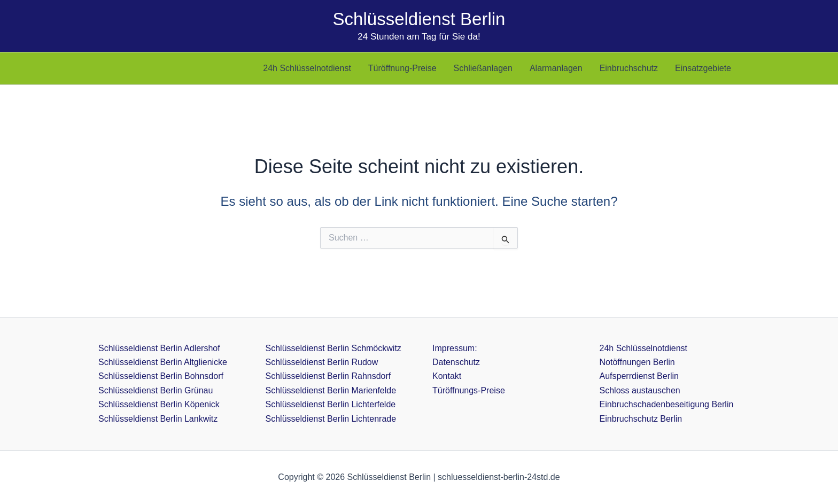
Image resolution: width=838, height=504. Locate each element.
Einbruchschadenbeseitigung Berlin (667, 404)
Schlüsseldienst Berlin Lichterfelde (331, 404)
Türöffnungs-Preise (469, 390)
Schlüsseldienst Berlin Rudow (322, 362)
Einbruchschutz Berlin (641, 419)
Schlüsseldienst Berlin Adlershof (159, 348)
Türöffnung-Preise (402, 68)
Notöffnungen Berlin (637, 362)
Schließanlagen (483, 68)
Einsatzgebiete (703, 68)
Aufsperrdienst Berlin (639, 376)
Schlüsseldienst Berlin (419, 19)
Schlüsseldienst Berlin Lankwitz (158, 419)
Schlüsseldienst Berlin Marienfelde (331, 390)
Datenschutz (456, 362)
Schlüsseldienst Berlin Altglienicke (163, 362)
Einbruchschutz (629, 68)
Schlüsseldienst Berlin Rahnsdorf (328, 376)
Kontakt (447, 376)
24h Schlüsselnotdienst (307, 68)
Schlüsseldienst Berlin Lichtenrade (331, 419)
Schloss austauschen (640, 390)
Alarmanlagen (556, 68)
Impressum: (455, 348)
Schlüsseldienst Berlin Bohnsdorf (161, 376)
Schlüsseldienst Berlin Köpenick (159, 404)
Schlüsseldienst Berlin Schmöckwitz (333, 348)
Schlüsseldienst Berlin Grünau (156, 390)
